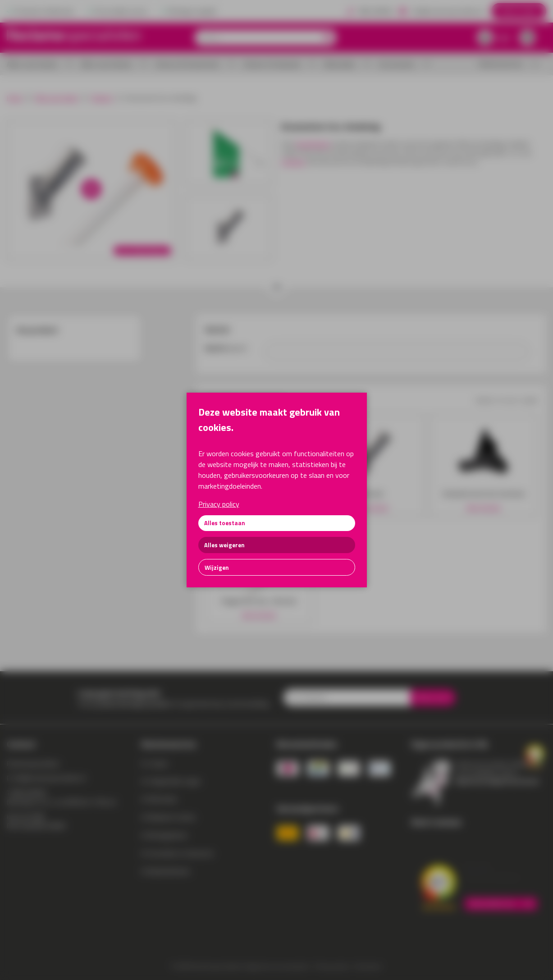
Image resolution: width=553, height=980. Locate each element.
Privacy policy (219, 504)
